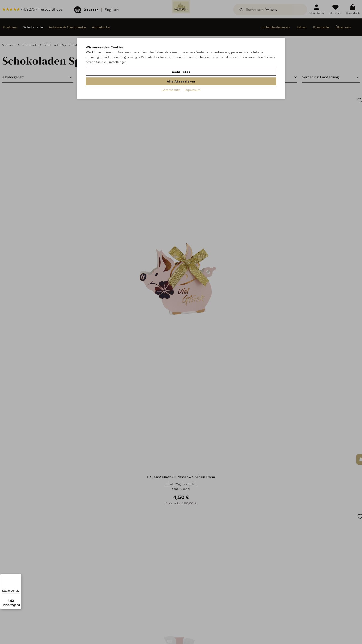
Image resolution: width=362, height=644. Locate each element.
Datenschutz (171, 79)
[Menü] (19, 576)
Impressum (192, 79)
